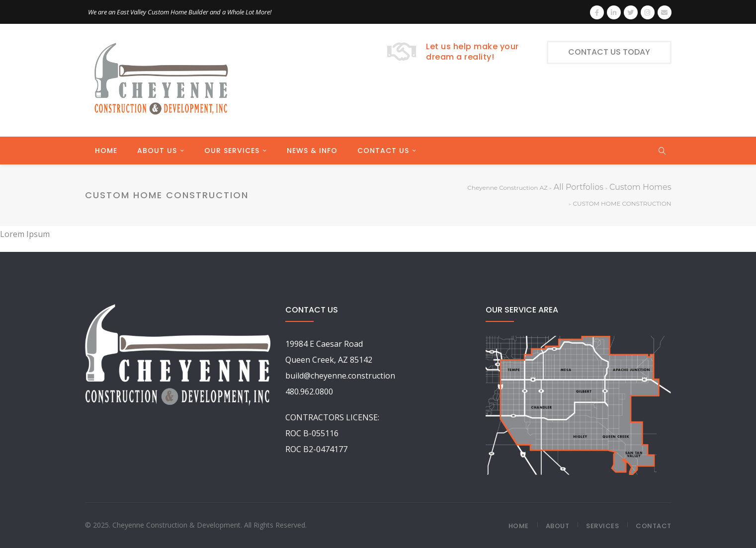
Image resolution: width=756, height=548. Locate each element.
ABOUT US (157, 151)
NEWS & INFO (312, 151)
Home (519, 526)
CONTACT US (383, 151)
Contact (654, 526)
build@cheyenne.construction (340, 376)
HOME (106, 151)
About (558, 526)
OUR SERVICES (232, 151)
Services (602, 526)
